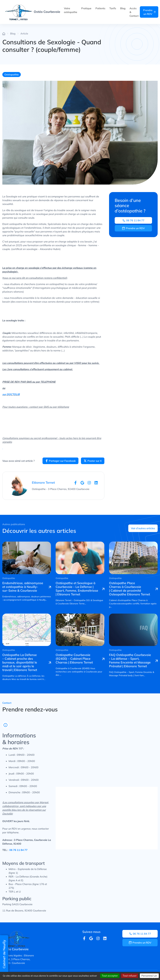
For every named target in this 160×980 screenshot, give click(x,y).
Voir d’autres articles (143, 528)
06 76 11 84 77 (133, 220)
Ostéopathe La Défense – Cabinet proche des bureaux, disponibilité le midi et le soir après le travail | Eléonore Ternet (20, 662)
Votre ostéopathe (71, 10)
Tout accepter (110, 976)
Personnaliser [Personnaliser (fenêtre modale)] (149, 976)
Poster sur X (93, 461)
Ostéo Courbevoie (32, 12)
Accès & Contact (134, 12)
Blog (123, 8)
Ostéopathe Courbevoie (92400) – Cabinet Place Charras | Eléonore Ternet (74, 659)
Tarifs (113, 8)
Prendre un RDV (149, 12)
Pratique (86, 8)
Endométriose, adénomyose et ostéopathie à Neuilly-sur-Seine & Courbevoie (23, 587)
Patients (100, 8)
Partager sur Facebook (60, 461)
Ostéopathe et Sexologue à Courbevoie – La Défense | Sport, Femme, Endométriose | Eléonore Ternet (77, 589)
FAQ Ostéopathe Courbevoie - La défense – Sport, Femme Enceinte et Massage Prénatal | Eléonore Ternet (130, 660)
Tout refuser (130, 976)
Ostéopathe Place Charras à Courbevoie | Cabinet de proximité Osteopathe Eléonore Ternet (130, 589)
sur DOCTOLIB (11, 394)
